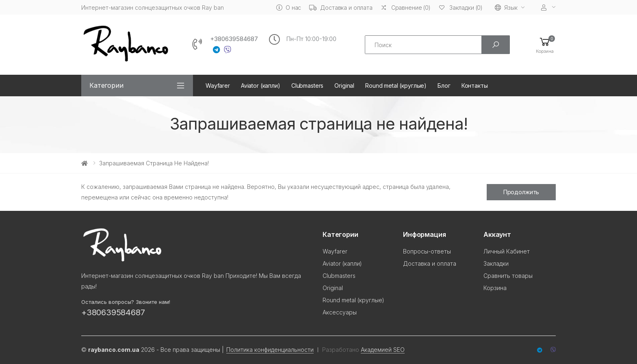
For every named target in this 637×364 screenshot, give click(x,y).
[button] (545, 45)
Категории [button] (106, 85)
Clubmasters (307, 86)
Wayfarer (218, 86)
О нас (289, 8)
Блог (444, 86)
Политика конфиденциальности (270, 350)
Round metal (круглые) (396, 86)
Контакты (475, 86)
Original (344, 86)
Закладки (496, 263)
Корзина (495, 288)
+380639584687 (234, 39)
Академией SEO (383, 350)
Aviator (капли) (261, 86)
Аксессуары (340, 312)
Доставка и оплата (341, 8)
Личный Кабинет (507, 251)
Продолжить (521, 192)
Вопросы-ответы (427, 251)
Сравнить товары (508, 276)
